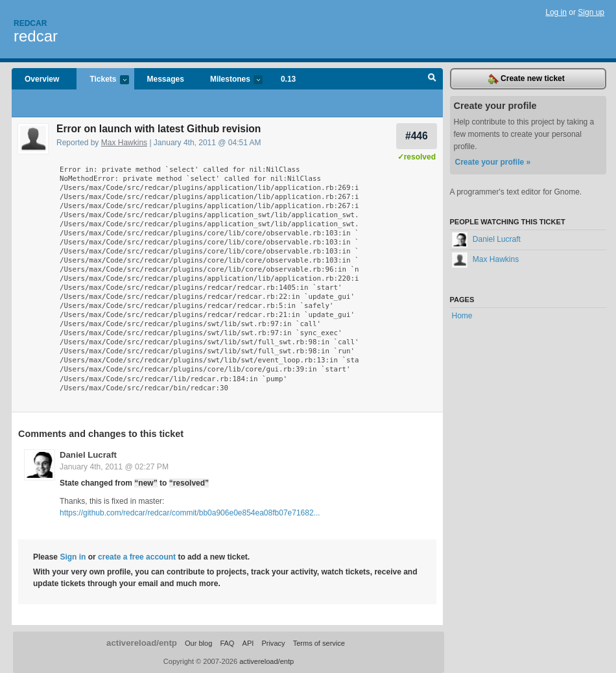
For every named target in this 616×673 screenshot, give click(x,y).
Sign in (73, 557)
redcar (36, 36)
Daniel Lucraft (88, 455)
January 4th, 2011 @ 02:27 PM (114, 467)
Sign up (591, 12)
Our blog (198, 643)
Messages (166, 79)
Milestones (230, 80)
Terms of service (319, 643)
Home (462, 316)
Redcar (30, 23)
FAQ (227, 643)
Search (432, 79)
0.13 (288, 79)
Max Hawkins (124, 143)
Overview (42, 79)
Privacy (273, 643)
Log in (556, 12)
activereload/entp (142, 643)
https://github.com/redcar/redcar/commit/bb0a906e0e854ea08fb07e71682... (190, 513)
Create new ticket (527, 79)
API (248, 643)
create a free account (137, 557)
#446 (417, 136)
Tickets (102, 80)
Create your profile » (493, 162)
